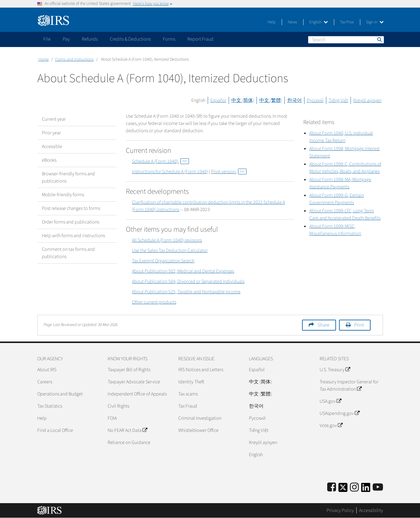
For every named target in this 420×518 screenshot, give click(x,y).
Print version (229, 172)
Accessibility (371, 510)
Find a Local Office (55, 430)
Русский (315, 100)
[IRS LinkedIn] (366, 489)
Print (359, 325)
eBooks (49, 160)
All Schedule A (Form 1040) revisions (167, 240)
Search (379, 39)
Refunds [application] (90, 39)
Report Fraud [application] (200, 39)
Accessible (52, 146)
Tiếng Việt (338, 100)
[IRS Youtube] (378, 488)
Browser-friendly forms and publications (68, 177)
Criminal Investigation (200, 418)
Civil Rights (118, 406)
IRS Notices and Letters (201, 370)
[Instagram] (354, 488)
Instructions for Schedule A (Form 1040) (170, 172)
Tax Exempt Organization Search (163, 261)
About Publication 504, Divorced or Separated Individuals (188, 281)
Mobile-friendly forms (63, 195)
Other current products (154, 302)
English (319, 22)
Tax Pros (347, 22)
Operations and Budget (60, 394)
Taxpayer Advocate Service (134, 382)
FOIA (112, 418)
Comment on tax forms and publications (68, 253)
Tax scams (188, 394)
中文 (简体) (243, 100)
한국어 (294, 100)
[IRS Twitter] (343, 489)
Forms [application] (169, 39)
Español (218, 100)
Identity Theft (191, 382)
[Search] (346, 40)
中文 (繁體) (271, 100)
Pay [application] (66, 39)
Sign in (375, 22)
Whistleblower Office (198, 430)
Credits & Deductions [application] (130, 39)
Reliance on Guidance (129, 442)
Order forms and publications (71, 222)
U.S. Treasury (335, 370)
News (292, 22)
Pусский (257, 418)
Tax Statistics (50, 406)
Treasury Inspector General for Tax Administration (349, 385)
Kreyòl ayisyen (367, 100)
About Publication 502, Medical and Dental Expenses (183, 271)
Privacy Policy (340, 510)
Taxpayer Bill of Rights (129, 370)
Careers (45, 382)
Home (44, 59)
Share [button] (323, 325)
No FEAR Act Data (127, 430)
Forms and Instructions (74, 59)
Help (272, 22)
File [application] (47, 39)
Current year (54, 119)
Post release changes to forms (71, 208)
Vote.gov (331, 425)
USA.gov (330, 401)
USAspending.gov (339, 413)
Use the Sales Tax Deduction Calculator (170, 251)
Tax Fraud (188, 406)
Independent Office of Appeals (137, 394)
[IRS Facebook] (332, 488)
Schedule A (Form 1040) (160, 161)
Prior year (51, 133)
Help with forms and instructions (73, 236)
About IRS (47, 370)
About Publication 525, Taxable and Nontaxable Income (186, 292)
